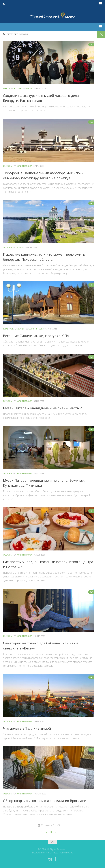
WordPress (51, 853)
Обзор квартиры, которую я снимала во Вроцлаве (45, 801)
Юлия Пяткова (24, 166)
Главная (8, 329)
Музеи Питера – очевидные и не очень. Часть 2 (42, 408)
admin (29, 89)
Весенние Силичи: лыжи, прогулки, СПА (36, 336)
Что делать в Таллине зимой (27, 728)
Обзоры (17, 89)
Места (7, 89)
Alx (71, 853)
